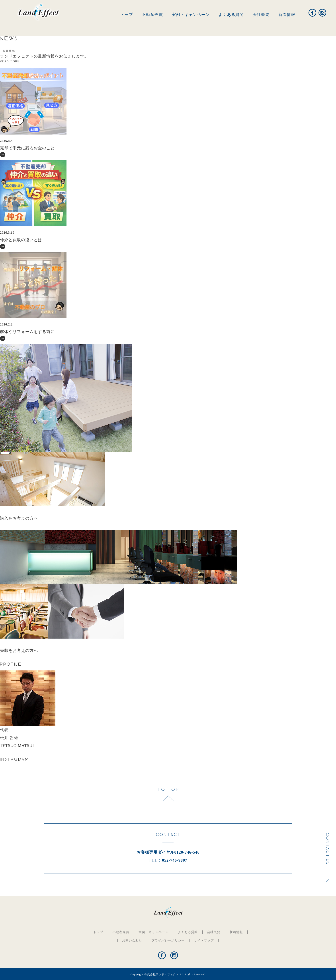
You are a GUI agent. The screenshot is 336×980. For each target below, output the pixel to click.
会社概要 (261, 15)
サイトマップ (204, 941)
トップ (127, 15)
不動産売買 (152, 15)
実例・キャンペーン (191, 15)
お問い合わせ (132, 941)
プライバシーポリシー (168, 941)
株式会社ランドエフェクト (162, 974)
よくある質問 (231, 15)
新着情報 (287, 15)
